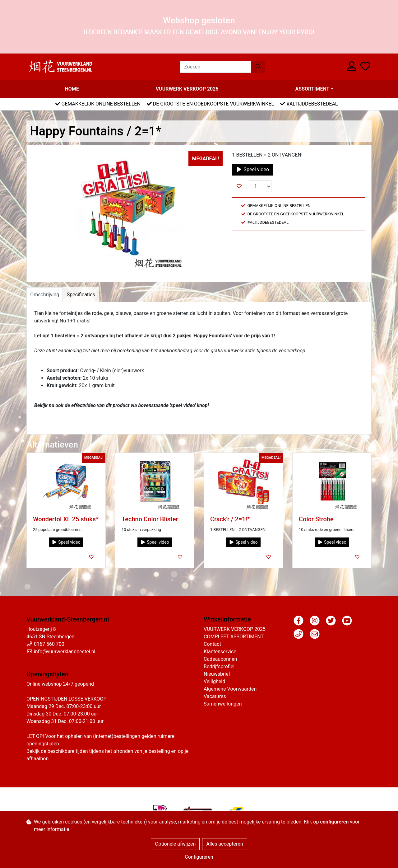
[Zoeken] (216, 67)
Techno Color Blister (150, 519)
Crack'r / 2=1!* (230, 519)
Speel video (252, 169)
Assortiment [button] (312, 89)
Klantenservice (220, 652)
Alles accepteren (224, 844)
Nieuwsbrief (217, 674)
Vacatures (215, 696)
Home (72, 89)
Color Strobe (316, 519)
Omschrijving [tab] (45, 295)
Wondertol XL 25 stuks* (66, 519)
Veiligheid (214, 681)
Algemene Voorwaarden (230, 689)
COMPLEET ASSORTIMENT (234, 637)
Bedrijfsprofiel (219, 666)
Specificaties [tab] (81, 295)
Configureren (199, 857)
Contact (212, 644)
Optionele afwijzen (175, 844)
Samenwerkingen (223, 704)
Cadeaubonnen (220, 659)
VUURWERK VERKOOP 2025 (187, 89)
